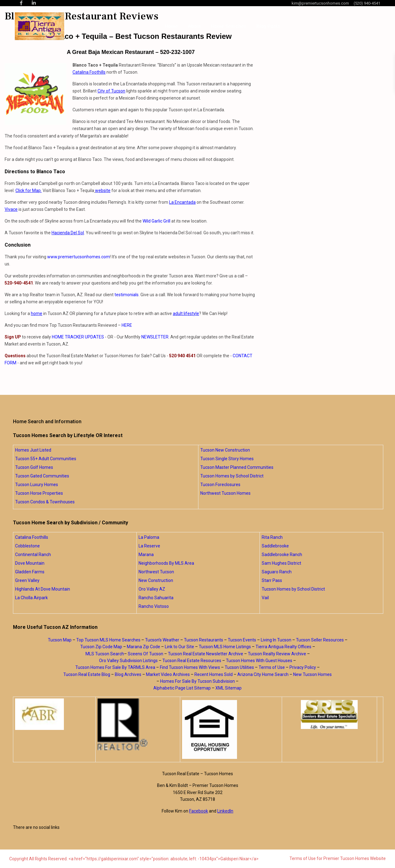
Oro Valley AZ (152, 589)
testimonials (127, 295)
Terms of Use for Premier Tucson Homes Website (338, 858)
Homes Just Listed (33, 450)
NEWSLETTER (155, 337)
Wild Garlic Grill (156, 221)
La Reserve (149, 546)
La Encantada (182, 202)
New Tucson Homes (312, 674)
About (194, 26)
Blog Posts (268, 26)
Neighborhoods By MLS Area (166, 563)
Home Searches (229, 26)
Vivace (11, 209)
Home (171, 26)
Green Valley (27, 580)
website (103, 190)
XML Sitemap (229, 688)
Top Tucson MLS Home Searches (108, 640)
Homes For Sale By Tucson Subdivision (197, 681)
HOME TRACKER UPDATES (78, 337)
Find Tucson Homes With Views (190, 667)
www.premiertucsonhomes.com (79, 257)
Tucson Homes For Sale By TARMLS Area (115, 667)
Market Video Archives (168, 674)
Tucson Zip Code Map (101, 647)
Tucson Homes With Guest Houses (259, 661)
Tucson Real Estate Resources (192, 661)
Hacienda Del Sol (68, 233)
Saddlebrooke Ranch (282, 555)
